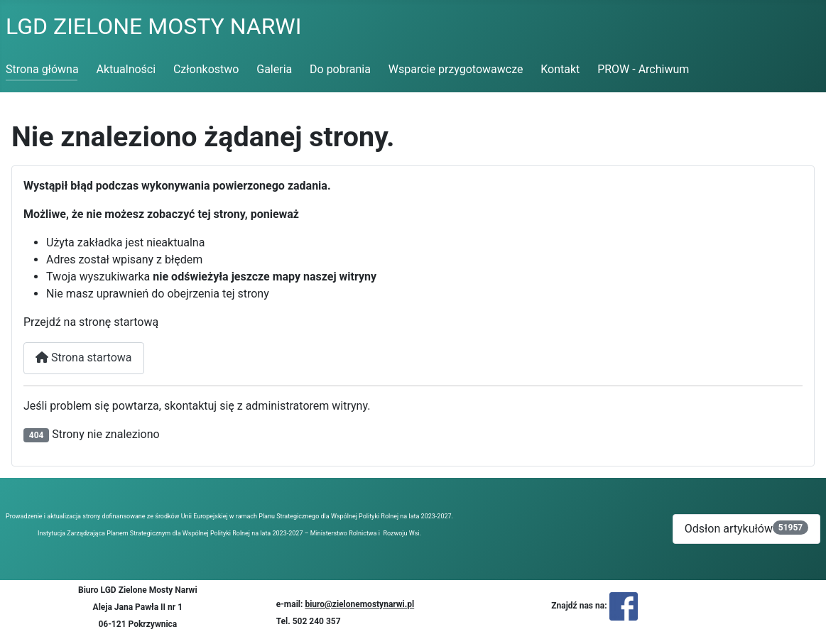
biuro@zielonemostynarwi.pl (359, 604)
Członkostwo (206, 69)
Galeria (274, 69)
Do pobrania (340, 69)
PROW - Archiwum (643, 69)
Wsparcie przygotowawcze (456, 69)
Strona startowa (84, 358)
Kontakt (560, 69)
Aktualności (126, 69)
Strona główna (42, 69)
